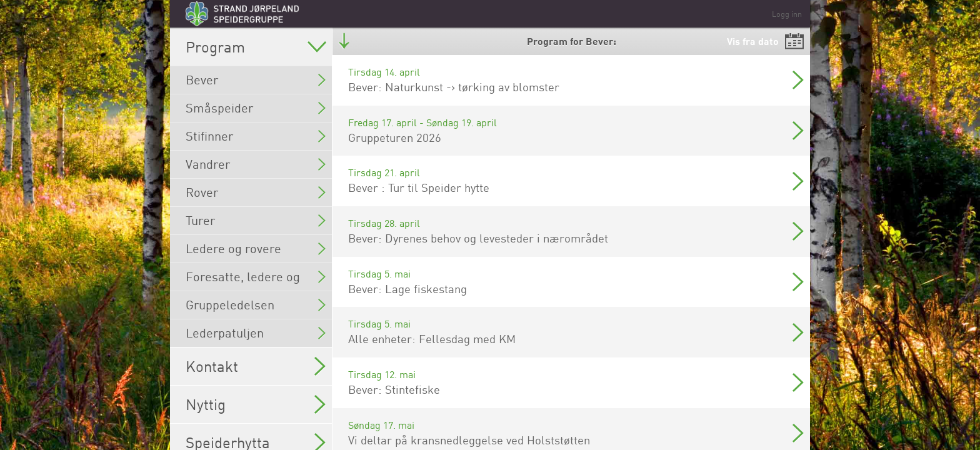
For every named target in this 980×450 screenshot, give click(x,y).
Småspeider (256, 108)
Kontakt (256, 366)
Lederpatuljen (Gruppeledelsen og (256, 336)
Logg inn (787, 14)
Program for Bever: (572, 41)
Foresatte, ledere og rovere (256, 280)
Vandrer (256, 164)
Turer (256, 220)
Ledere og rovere (256, 248)
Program (256, 47)
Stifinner (256, 136)
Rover (256, 192)
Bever (256, 80)
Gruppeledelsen (256, 305)
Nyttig (256, 404)
